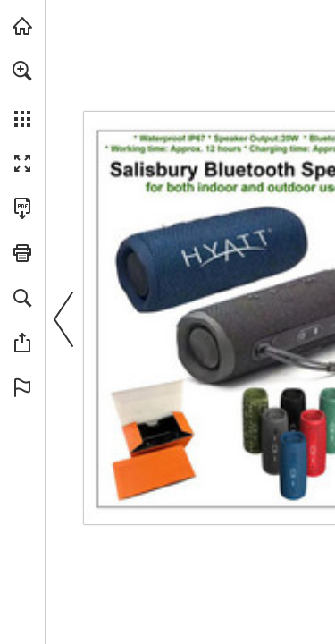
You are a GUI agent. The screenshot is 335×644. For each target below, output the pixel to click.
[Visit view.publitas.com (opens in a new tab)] (22, 26)
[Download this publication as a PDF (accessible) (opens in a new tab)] (22, 208)
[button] (22, 71)
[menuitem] (22, 94)
